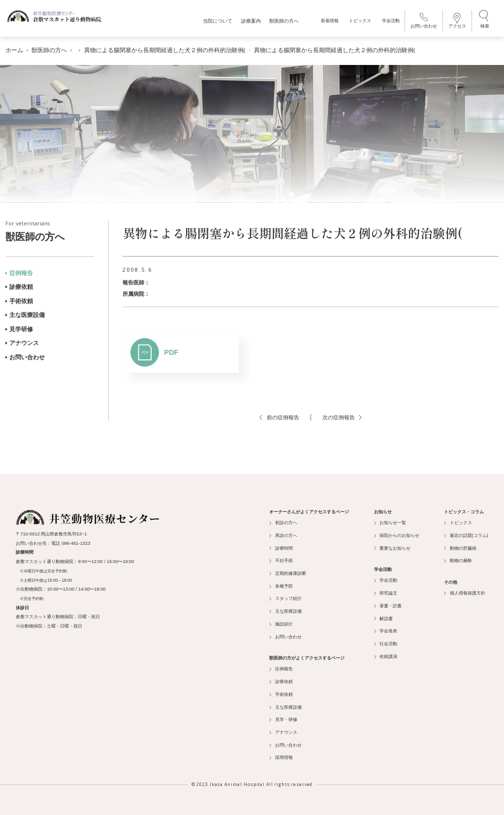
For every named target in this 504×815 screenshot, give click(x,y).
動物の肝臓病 (460, 547)
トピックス (360, 21)
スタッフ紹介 (285, 598)
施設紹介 (281, 623)
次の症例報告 (342, 416)
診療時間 (281, 547)
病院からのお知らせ (397, 534)
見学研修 (19, 328)
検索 (484, 20)
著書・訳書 (388, 605)
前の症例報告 (279, 416)
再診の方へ (283, 534)
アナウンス (22, 343)
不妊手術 (281, 560)
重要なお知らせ (392, 547)
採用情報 (281, 757)
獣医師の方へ (50, 231)
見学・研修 (283, 719)
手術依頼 (19, 300)
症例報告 (19, 272)
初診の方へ (283, 522)
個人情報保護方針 (464, 593)
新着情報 (329, 21)
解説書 (383, 618)
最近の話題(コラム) (466, 534)
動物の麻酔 (458, 560)
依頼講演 (386, 656)
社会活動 (386, 643)
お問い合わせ (423, 21)
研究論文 (386, 593)
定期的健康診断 (287, 573)
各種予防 (281, 585)
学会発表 (386, 630)
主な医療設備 (25, 314)
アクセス (457, 21)
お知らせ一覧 (390, 522)
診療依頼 (19, 286)
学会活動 (390, 21)
